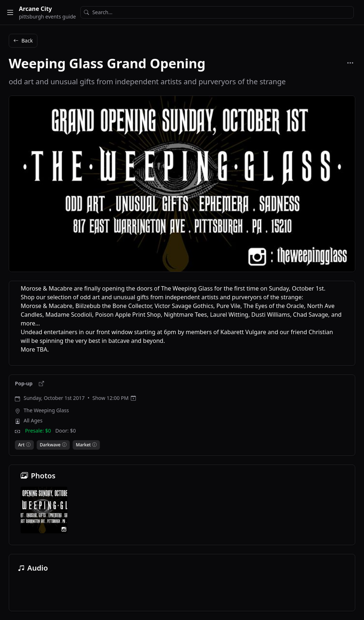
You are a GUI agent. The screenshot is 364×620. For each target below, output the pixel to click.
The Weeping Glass (46, 410)
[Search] (217, 12)
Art (21, 445)
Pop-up (24, 383)
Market (83, 445)
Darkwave (50, 445)
